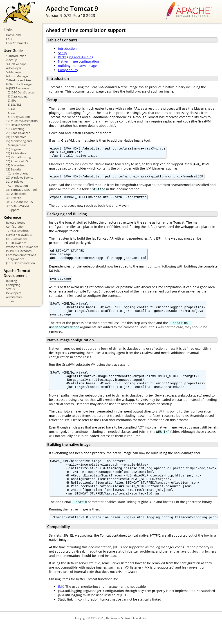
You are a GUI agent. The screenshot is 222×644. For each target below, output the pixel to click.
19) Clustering (15, 129)
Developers (14, 293)
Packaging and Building (76, 57)
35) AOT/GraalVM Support (18, 208)
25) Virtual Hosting (18, 157)
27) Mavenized (16, 165)
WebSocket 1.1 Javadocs (22, 247)
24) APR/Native (16, 153)
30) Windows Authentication (17, 184)
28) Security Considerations (17, 171)
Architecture (14, 297)
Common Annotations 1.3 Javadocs (21, 257)
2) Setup (12, 60)
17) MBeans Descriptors (22, 121)
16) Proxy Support (18, 117)
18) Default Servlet (18, 125)
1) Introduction (16, 56)
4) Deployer (14, 68)
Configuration (15, 227)
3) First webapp (16, 64)
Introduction (67, 49)
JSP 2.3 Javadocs (17, 239)
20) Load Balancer (18, 133)
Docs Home (14, 35)
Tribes (10, 301)
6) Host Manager (17, 76)
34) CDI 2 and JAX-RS (19, 202)
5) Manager (14, 72)
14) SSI (10, 109)
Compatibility (68, 70)
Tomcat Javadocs (17, 231)
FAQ (9, 39)
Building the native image (77, 66)
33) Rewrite (13, 198)
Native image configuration (78, 61)
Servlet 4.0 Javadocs (19, 235)
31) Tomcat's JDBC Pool (21, 190)
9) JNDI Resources (18, 88)
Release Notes (16, 222)
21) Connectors (16, 137)
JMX (61, 606)
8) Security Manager (19, 84)
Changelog (13, 285)
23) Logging (14, 149)
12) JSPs (11, 100)
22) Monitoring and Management (19, 143)
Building (11, 281)
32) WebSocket (16, 194)
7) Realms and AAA (18, 80)
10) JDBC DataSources (20, 92)
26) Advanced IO (17, 161)
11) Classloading (17, 96)
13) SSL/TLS (14, 104)
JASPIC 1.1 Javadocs (19, 251)
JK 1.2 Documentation (20, 263)
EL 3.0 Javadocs (16, 243)
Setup (62, 53)
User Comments (17, 43)
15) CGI (11, 113)
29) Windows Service (20, 177)
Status (10, 289)
